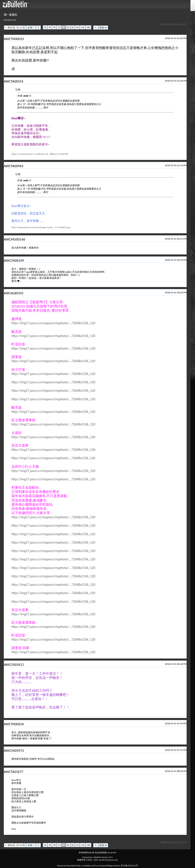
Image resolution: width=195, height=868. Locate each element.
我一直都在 (10, 15)
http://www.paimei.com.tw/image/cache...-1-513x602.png (41, 227)
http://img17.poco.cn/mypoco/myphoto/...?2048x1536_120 (53, 323)
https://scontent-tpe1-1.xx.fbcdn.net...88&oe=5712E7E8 (40, 154)
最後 (103, 28)
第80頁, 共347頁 (16, 28)
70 (50, 27)
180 (88, 27)
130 (83, 27)
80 (64, 27)
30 (45, 27)
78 (54, 27)
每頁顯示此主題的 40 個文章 (174, 24)
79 (59, 27)
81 (68, 27)
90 (77, 27)
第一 (31, 28)
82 (73, 27)
